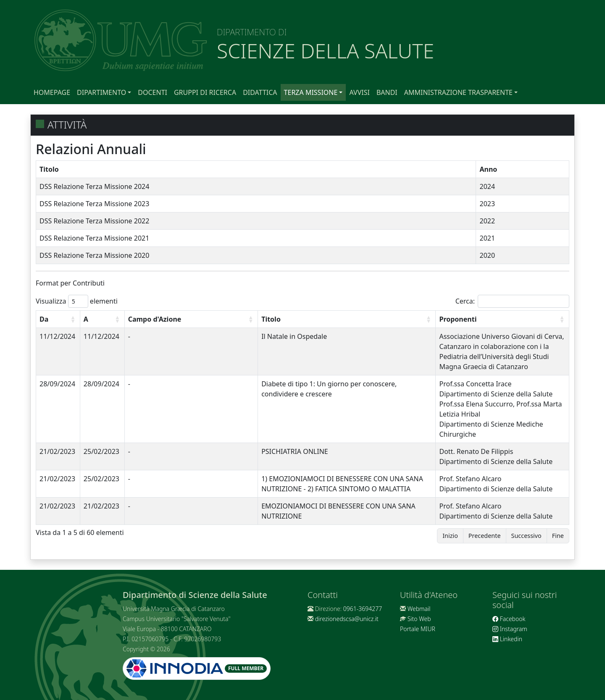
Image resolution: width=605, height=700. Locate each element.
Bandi (387, 92)
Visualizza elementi (77, 301)
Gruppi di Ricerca (205, 92)
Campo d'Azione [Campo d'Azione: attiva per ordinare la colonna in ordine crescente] (155, 319)
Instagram (510, 629)
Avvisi (359, 92)
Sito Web (419, 619)
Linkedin (507, 639)
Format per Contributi (70, 283)
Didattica (260, 92)
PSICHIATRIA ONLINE (295, 451)
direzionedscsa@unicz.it (347, 619)
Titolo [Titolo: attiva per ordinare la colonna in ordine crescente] (271, 319)
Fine (558, 536)
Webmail (419, 609)
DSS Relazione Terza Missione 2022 (94, 221)
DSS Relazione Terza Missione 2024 (94, 186)
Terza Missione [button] (311, 92)
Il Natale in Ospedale (294, 336)
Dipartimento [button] (101, 92)
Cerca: (512, 301)
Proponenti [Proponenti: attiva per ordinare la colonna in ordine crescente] (458, 319)
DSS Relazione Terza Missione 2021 (94, 238)
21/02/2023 (57, 451)
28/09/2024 (57, 384)
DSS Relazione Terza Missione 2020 (94, 255)
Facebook (509, 619)
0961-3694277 (363, 609)
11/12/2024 (57, 336)
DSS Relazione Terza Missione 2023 (94, 204)
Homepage (52, 92)
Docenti (153, 92)
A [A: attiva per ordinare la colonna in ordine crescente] (86, 319)
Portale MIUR (418, 629)
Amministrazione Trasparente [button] (458, 92)
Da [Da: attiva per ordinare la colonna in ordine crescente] (44, 319)
